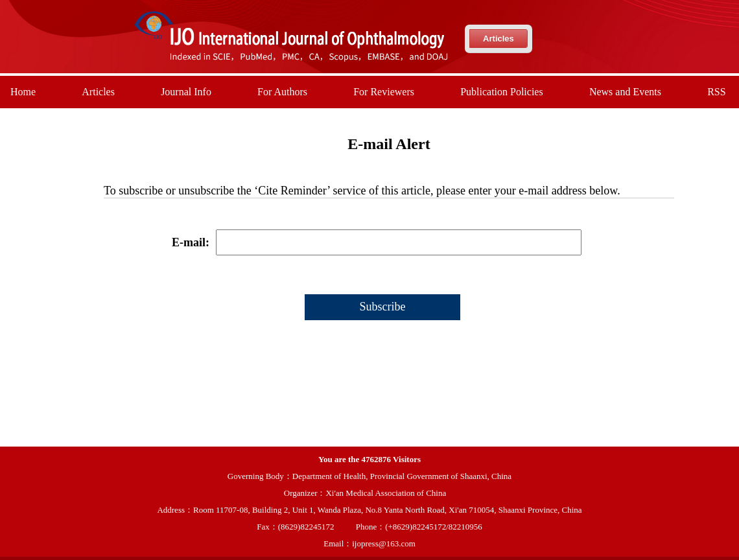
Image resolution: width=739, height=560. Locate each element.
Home (23, 92)
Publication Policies (502, 92)
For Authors (282, 92)
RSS (716, 92)
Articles (499, 39)
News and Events (625, 92)
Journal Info (186, 92)
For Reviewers (384, 92)
